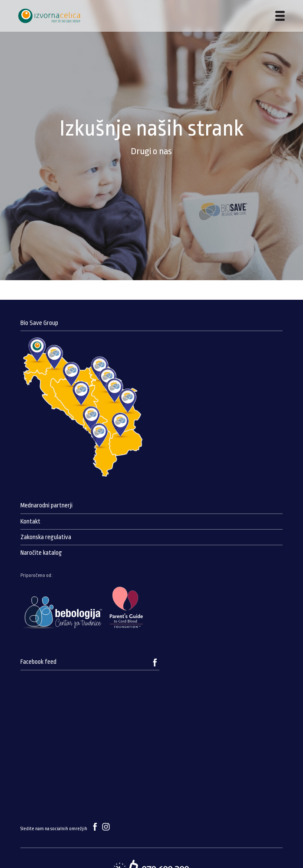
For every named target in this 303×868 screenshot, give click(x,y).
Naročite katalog (41, 553)
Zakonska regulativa (46, 537)
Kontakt (30, 522)
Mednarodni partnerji (46, 505)
